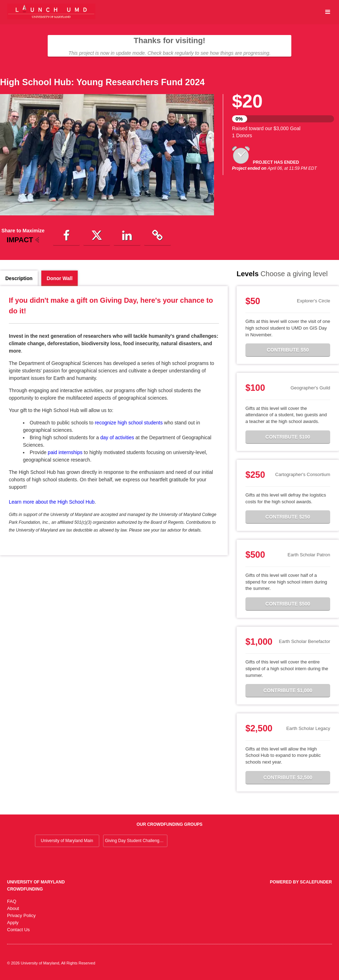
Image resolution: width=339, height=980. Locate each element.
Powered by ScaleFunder (301, 882)
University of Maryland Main (67, 841)
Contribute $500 (288, 604)
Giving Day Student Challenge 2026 (136, 841)
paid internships (65, 452)
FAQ (12, 901)
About (13, 908)
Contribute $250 (288, 517)
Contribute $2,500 (288, 777)
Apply (13, 923)
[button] (66, 236)
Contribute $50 (288, 350)
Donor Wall (60, 278)
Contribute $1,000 (288, 690)
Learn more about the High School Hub (52, 502)
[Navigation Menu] (328, 12)
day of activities (117, 437)
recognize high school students (129, 423)
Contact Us (18, 930)
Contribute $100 (288, 437)
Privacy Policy (21, 915)
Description (19, 278)
